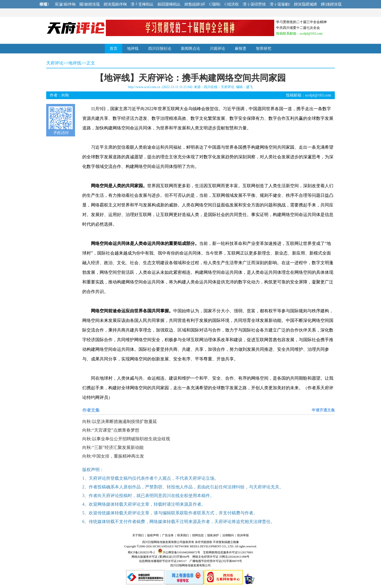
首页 (114, 48)
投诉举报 (243, 535)
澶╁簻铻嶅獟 (254, 4)
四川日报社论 (160, 48)
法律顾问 (228, 535)
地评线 (133, 48)
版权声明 (153, 535)
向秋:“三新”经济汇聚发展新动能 (113, 447)
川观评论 (217, 48)
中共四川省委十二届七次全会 (298, 28)
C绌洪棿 (232, 4)
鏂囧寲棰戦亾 (169, 4)
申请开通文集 (323, 410)
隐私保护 (213, 535)
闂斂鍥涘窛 (90, 4)
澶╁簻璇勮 (280, 4)
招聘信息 (198, 535)
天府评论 (55, 63)
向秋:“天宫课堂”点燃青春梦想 (111, 430)
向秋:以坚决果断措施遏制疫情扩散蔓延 (120, 422)
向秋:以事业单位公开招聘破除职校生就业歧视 (126, 439)
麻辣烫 (241, 48)
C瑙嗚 (215, 4)
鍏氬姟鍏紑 (195, 4)
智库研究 (264, 48)
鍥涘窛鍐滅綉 (305, 4)
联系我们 (183, 535)
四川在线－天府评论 (219, 87)
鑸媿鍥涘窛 (331, 4)
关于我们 (138, 535)
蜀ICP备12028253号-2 (141, 552)
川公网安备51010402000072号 (179, 552)
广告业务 (168, 535)
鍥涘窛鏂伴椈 (115, 4)
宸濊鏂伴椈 (65, 4)
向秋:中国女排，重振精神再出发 (113, 456)
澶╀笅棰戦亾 (142, 4)
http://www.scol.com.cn (144, 87)
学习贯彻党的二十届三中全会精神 (301, 22)
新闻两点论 (190, 48)
